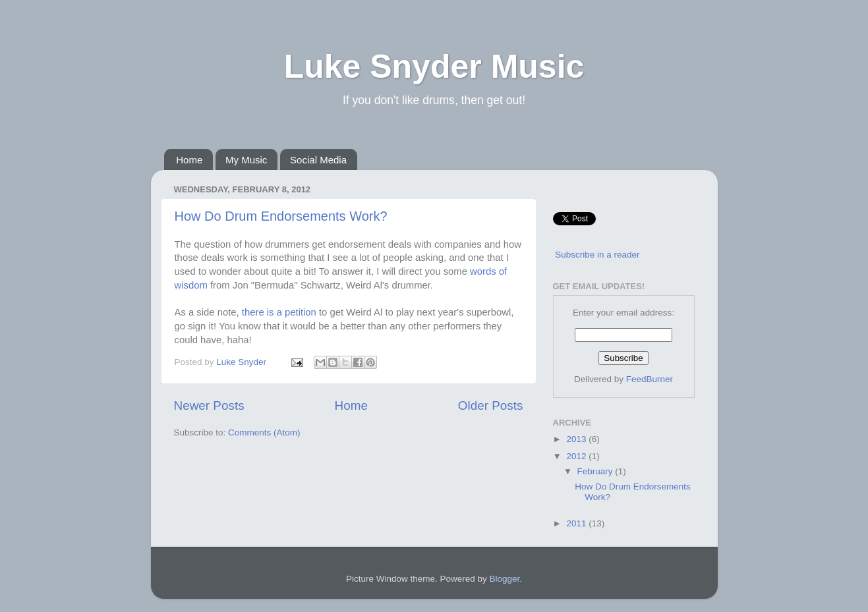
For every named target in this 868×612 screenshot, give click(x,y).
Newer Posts (209, 405)
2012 (577, 456)
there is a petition (279, 312)
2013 (577, 439)
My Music (246, 160)
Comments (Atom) (264, 432)
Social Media (318, 160)
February (596, 471)
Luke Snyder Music (434, 67)
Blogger (505, 579)
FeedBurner (650, 379)
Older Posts (491, 405)
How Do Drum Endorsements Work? (281, 216)
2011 (577, 523)
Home (189, 160)
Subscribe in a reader (597, 255)
